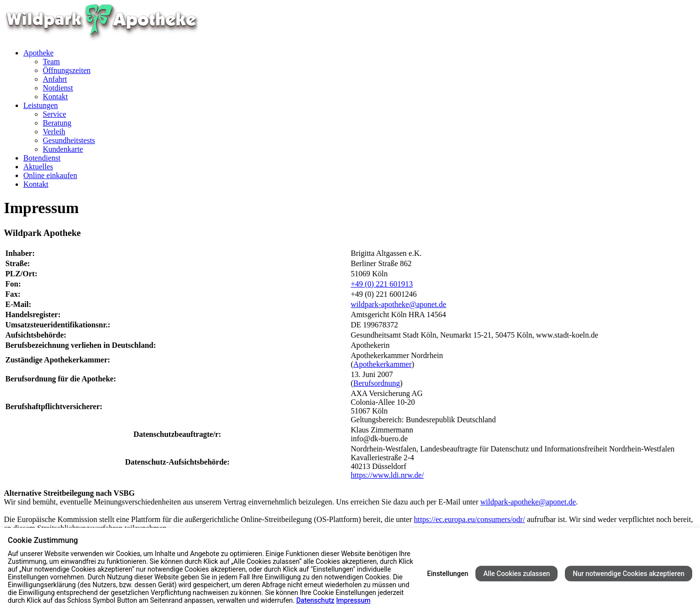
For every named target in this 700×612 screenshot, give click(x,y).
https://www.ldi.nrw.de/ (387, 475)
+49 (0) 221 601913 (382, 284)
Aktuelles (38, 167)
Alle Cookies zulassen (516, 574)
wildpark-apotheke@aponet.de (399, 304)
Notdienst (58, 88)
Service (54, 114)
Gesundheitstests (69, 140)
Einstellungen (448, 574)
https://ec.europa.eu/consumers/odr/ (469, 519)
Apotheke (38, 53)
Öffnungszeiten (67, 70)
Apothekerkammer (383, 364)
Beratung (57, 123)
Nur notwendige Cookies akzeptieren (629, 574)
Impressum (353, 600)
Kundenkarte (63, 149)
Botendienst (42, 158)
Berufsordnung (377, 383)
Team (51, 62)
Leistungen (41, 105)
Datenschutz (315, 600)
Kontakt (55, 97)
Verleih (54, 132)
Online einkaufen (50, 175)
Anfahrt (55, 79)
